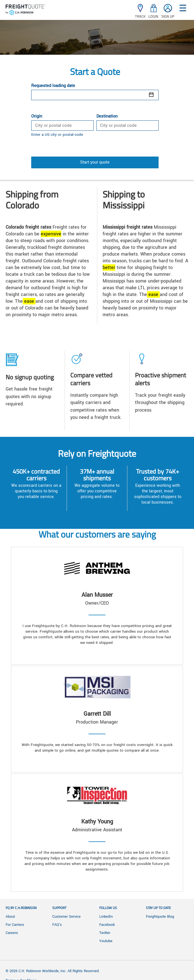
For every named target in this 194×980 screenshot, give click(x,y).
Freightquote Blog (160, 917)
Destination (107, 116)
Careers (12, 933)
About (10, 917)
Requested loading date (53, 86)
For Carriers (15, 925)
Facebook (107, 925)
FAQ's (57, 925)
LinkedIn (106, 917)
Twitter (105, 933)
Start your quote (95, 162)
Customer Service (66, 917)
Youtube (106, 941)
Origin (37, 116)
